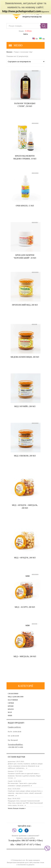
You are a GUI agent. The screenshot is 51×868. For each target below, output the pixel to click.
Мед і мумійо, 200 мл (25, 406)
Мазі (10, 712)
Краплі (11, 709)
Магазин (9, 52)
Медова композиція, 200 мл (25, 357)
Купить (32, 112)
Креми (11, 706)
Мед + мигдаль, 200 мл (25, 656)
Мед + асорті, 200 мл (25, 607)
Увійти (26, 34)
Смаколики (13, 694)
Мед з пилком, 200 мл (25, 456)
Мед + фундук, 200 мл (25, 558)
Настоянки (13, 700)
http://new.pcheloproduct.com (22, 11)
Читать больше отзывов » (17, 808)
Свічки (11, 703)
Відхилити (45, 12)
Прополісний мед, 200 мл (25, 305)
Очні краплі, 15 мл (25, 206)
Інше (10, 716)
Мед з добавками (16, 697)
